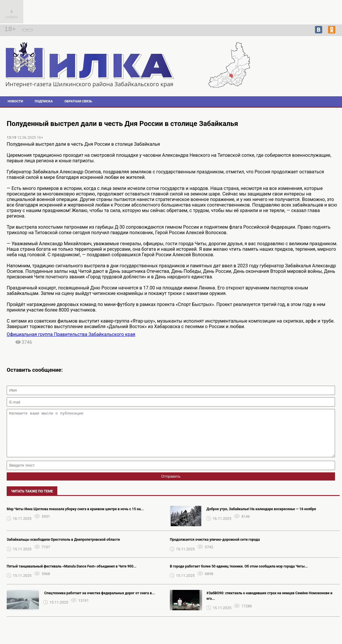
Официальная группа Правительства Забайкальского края (71, 334)
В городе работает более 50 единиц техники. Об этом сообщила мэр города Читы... (239, 575)
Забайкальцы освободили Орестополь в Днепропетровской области (63, 548)
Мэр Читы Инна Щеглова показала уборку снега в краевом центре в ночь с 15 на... (75, 518)
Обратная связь (78, 101)
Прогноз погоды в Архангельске (311, 73)
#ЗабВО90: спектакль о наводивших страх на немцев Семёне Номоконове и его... (269, 605)
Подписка (44, 101)
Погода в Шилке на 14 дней (310, 68)
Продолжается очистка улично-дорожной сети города (215, 548)
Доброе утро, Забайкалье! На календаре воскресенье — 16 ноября (261, 518)
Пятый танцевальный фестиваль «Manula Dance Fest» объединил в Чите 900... (72, 575)
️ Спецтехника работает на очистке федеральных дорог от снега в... (99, 602)
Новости (15, 101)
